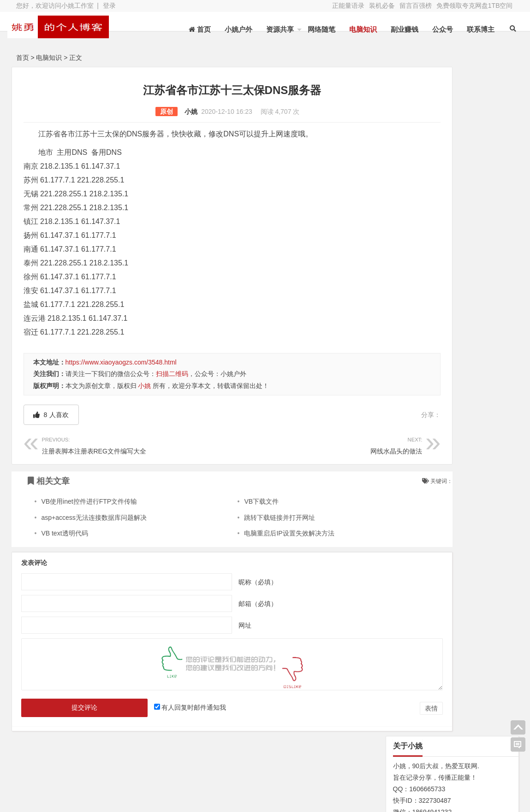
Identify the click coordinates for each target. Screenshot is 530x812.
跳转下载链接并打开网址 (245, 518)
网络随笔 (316, 29)
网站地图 (54, 783)
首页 (23, 58)
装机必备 (382, 6)
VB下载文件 (227, 501)
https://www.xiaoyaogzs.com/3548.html (121, 362)
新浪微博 (274, 770)
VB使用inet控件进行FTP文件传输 (89, 501)
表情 (359, 708)
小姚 (155, 112)
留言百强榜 (416, 6)
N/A (392, 456)
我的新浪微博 (468, 794)
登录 (109, 6)
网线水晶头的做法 (273, 444)
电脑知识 (357, 29)
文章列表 (201, 770)
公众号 (437, 29)
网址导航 (468, 768)
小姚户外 (233, 29)
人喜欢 (51, 415)
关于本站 (54, 770)
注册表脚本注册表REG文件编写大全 (119, 444)
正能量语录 (348, 6)
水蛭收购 (127, 770)
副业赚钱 (399, 29)
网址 (208, 625)
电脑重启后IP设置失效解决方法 (254, 533)
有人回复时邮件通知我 (172, 707)
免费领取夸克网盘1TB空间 (475, 6)
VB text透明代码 (64, 533)
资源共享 (274, 29)
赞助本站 (201, 783)
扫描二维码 (172, 374)
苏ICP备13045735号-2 (190, 800)
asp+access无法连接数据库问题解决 (94, 518)
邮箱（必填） (221, 604)
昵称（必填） (221, 582)
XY (143, 800)
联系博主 (475, 29)
